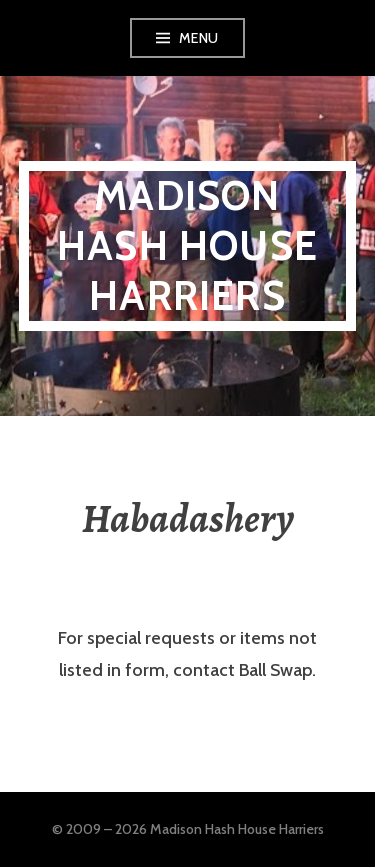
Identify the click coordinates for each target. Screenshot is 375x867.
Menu (199, 38)
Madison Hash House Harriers (187, 245)
